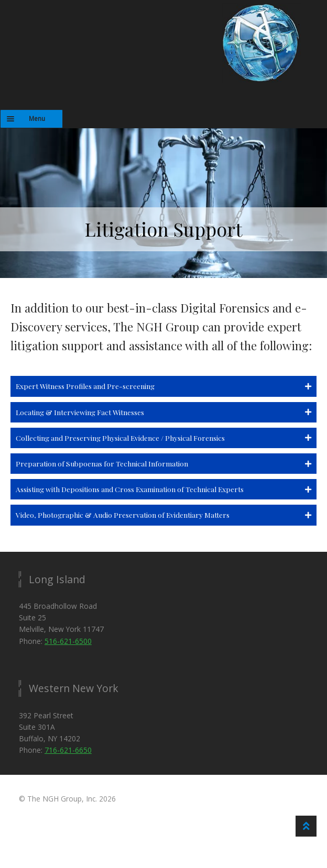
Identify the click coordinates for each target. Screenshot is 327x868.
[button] (163, 386)
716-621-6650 (68, 750)
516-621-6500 (68, 641)
